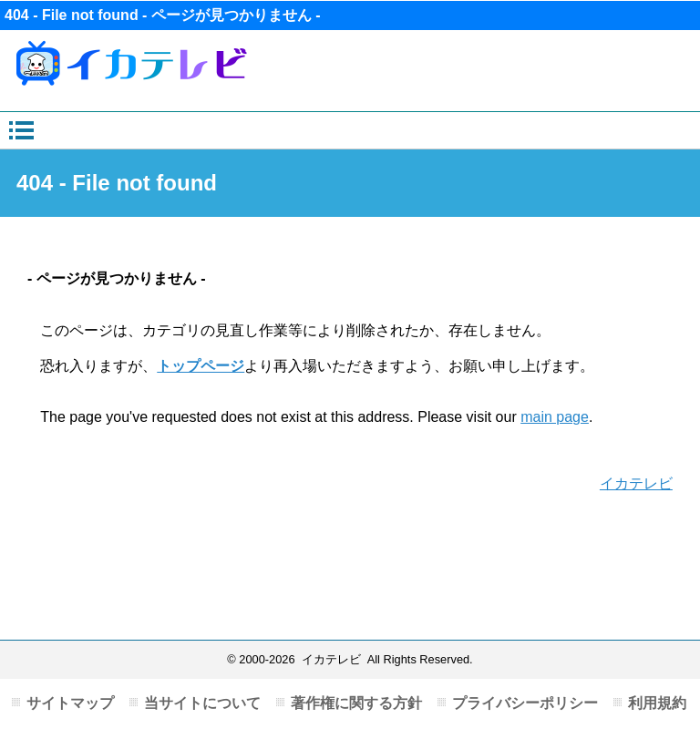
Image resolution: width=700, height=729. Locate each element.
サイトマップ (70, 703)
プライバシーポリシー (525, 703)
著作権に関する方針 (356, 703)
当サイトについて (202, 703)
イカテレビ (636, 483)
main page (555, 417)
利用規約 (657, 703)
